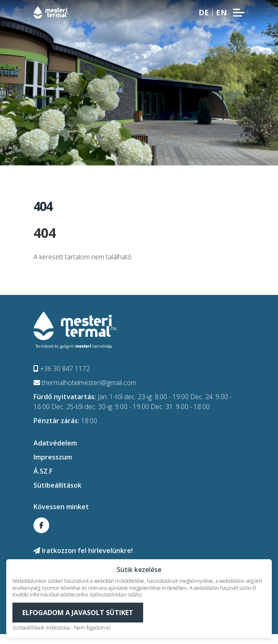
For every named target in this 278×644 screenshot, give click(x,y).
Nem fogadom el (92, 628)
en (221, 12)
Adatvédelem (55, 443)
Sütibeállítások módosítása (41, 628)
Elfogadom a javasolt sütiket (78, 613)
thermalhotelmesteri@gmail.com (85, 383)
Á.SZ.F (43, 471)
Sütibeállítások (58, 485)
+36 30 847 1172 (62, 369)
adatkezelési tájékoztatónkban (94, 595)
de (204, 12)
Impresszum (53, 457)
